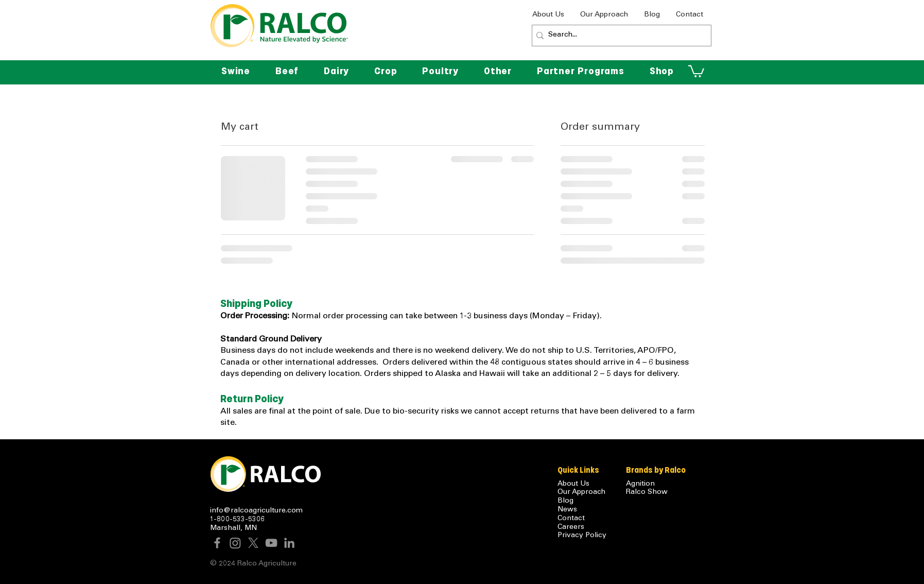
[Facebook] (217, 543)
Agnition (640, 484)
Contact (571, 519)
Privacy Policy (582, 536)
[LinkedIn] (289, 543)
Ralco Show (647, 492)
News (567, 510)
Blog (565, 501)
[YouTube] (271, 543)
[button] (498, 71)
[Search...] (619, 36)
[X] (253, 543)
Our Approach (581, 492)
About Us (573, 484)
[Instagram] (235, 543)
